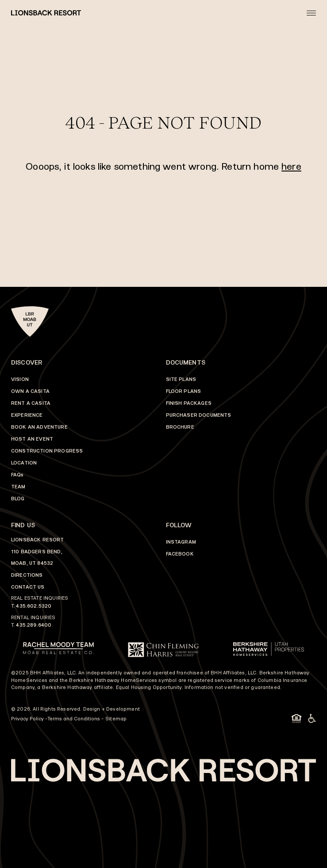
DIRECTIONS (27, 575)
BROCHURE (180, 427)
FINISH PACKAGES (189, 403)
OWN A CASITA (30, 391)
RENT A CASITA (31, 403)
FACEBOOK (180, 554)
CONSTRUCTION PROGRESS (47, 451)
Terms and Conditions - (75, 719)
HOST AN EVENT (32, 439)
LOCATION (24, 463)
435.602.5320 (34, 606)
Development (123, 709)
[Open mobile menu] (311, 13)
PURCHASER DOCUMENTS (199, 415)
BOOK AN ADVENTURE (39, 427)
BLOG (18, 499)
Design (92, 709)
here (291, 166)
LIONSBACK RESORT (38, 540)
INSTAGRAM (181, 542)
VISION (20, 379)
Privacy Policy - (29, 719)
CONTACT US (28, 587)
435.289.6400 (34, 625)
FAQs (17, 475)
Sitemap (116, 719)
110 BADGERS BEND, (37, 552)
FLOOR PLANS (184, 391)
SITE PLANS (181, 379)
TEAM (18, 487)
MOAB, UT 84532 (32, 563)
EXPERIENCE (27, 415)
